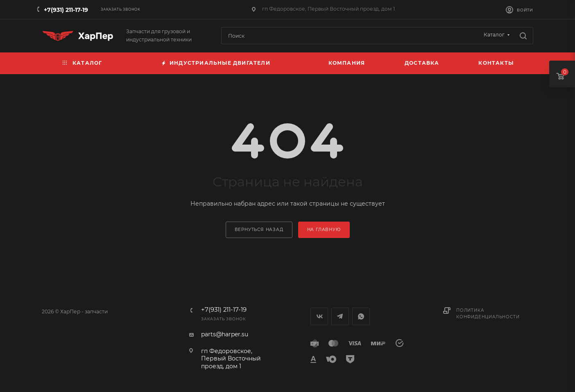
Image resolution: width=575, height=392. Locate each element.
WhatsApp (361, 316)
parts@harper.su (225, 334)
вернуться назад (259, 230)
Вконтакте (319, 316)
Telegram (340, 316)
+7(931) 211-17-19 (66, 10)
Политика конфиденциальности (488, 314)
